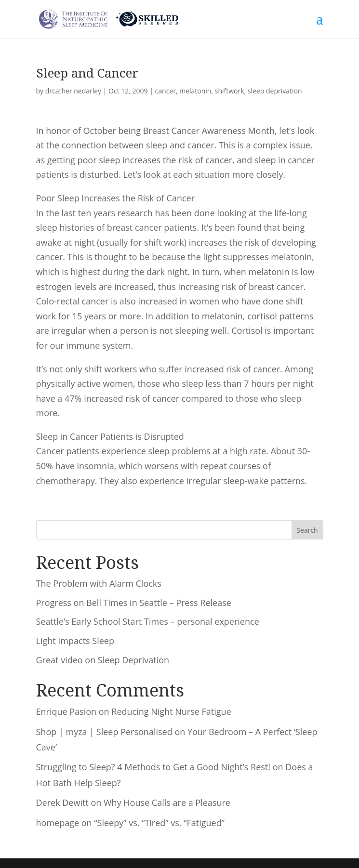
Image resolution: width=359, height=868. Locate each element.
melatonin (195, 91)
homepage (58, 823)
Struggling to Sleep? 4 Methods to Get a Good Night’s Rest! (153, 767)
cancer (166, 91)
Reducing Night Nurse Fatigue (171, 711)
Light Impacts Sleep (75, 641)
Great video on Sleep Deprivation (103, 660)
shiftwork (230, 91)
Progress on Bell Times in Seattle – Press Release (134, 603)
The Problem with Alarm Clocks (99, 583)
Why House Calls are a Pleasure (167, 802)
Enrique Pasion (66, 711)
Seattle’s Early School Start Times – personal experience (148, 621)
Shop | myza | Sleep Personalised (104, 732)
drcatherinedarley (73, 91)
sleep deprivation (275, 91)
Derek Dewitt (62, 802)
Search (307, 530)
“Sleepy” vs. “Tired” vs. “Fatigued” (159, 823)
